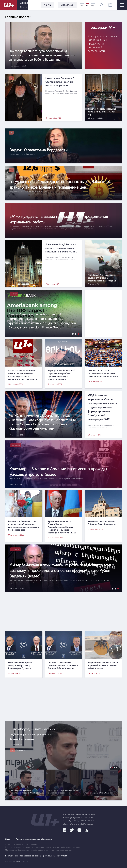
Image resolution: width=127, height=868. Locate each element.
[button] (72, 334)
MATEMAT (22, 861)
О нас (8, 839)
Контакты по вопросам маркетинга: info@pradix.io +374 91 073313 (36, 856)
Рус (87, 5)
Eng (93, 5)
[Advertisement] (63, 611)
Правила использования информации (34, 839)
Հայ (82, 5)
